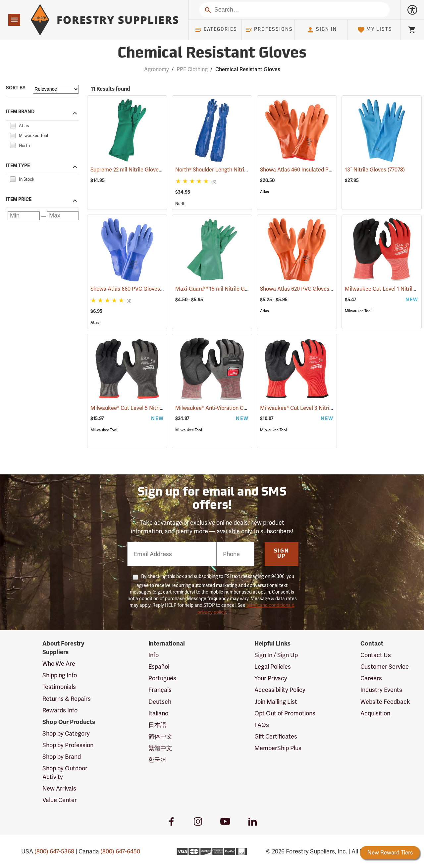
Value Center (60, 800)
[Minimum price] (24, 216)
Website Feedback (385, 702)
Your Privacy (271, 678)
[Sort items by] (56, 89)
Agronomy (157, 69)
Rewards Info (60, 710)
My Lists (375, 30)
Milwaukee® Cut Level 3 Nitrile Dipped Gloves (324, 408)
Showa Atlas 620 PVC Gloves (304, 289)
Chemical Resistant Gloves (248, 69)
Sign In (322, 30)
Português (162, 678)
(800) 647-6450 (120, 851)
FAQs (262, 725)
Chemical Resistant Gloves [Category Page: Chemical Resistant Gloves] (212, 54)
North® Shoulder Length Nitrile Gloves (230, 170)
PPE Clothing (192, 69)
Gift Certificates (276, 736)
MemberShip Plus (278, 748)
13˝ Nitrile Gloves (375, 170)
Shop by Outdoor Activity (65, 772)
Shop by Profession (68, 745)
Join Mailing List (276, 702)
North (180, 204)
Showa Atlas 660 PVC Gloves (135, 289)
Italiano (158, 713)
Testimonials (59, 687)
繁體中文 (160, 748)
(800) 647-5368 (54, 851)
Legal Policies (273, 667)
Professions (269, 30)
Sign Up (282, 554)
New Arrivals (59, 788)
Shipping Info (60, 675)
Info (154, 655)
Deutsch (160, 702)
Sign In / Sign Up (276, 655)
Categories (216, 30)
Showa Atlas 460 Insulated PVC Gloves (316, 170)
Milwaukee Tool (358, 311)
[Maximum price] (63, 216)
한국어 (157, 760)
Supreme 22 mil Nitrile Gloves (135, 170)
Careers (371, 678)
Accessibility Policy (280, 690)
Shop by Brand (62, 757)
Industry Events (381, 690)
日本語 (157, 725)
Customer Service (385, 667)
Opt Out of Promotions (285, 713)
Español (159, 667)
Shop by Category (66, 733)
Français (160, 690)
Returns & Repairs (67, 699)
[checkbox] (13, 125)
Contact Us (376, 655)
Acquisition (375, 713)
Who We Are (59, 664)
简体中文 (160, 736)
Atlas (265, 192)
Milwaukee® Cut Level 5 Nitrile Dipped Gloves (155, 408)
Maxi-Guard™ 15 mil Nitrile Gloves (226, 289)
